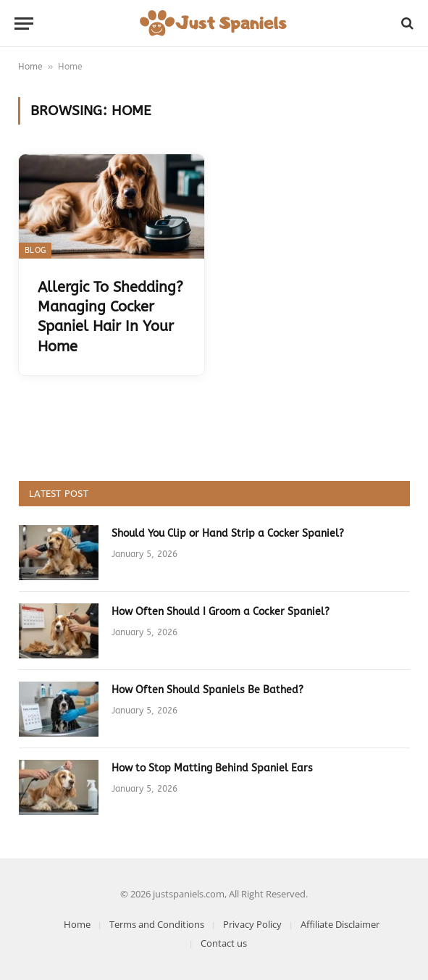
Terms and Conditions (157, 924)
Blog (35, 250)
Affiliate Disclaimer (340, 924)
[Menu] (24, 24)
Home (30, 67)
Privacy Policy (252, 924)
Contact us (224, 943)
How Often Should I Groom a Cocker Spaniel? (221, 612)
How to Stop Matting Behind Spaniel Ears (212, 768)
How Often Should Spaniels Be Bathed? (207, 690)
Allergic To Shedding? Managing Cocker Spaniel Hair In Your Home (110, 317)
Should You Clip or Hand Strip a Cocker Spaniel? (228, 533)
